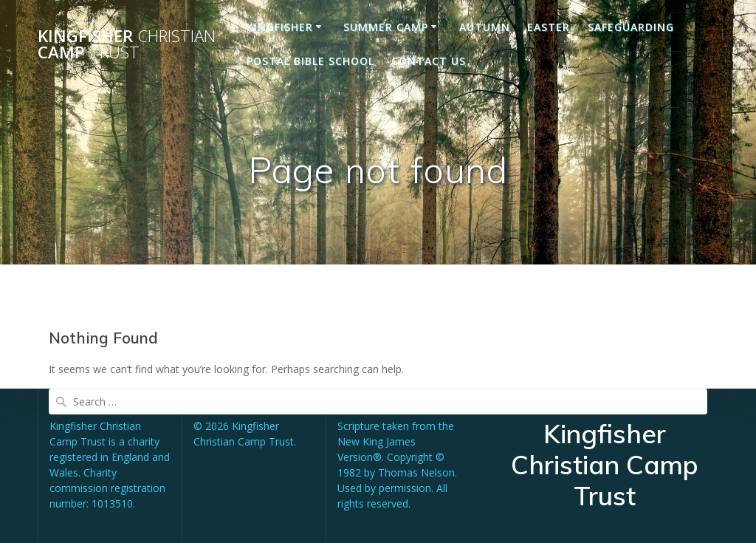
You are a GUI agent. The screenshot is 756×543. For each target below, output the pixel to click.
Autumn (485, 27)
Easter (549, 27)
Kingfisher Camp (127, 45)
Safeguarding (631, 27)
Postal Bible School (310, 61)
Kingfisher (280, 27)
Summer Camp (386, 27)
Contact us (429, 61)
